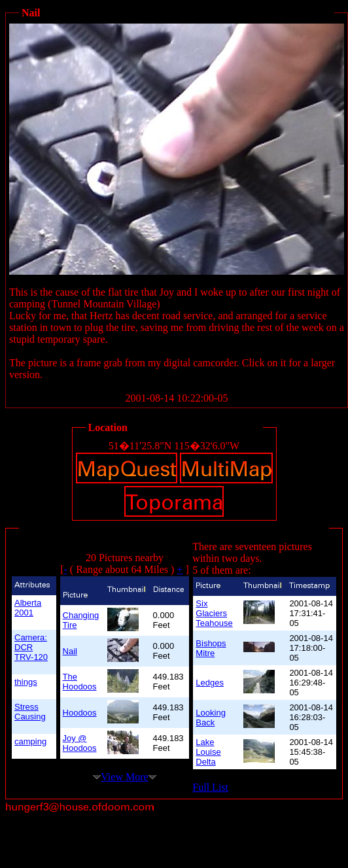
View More (124, 777)
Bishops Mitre (211, 648)
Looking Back (211, 718)
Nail (70, 651)
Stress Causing (30, 712)
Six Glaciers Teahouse (214, 613)
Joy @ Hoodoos (80, 743)
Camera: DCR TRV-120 (31, 647)
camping (30, 741)
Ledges (210, 683)
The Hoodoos (80, 682)
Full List (210, 787)
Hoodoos (80, 713)
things (26, 682)
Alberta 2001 (28, 608)
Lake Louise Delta (208, 752)
